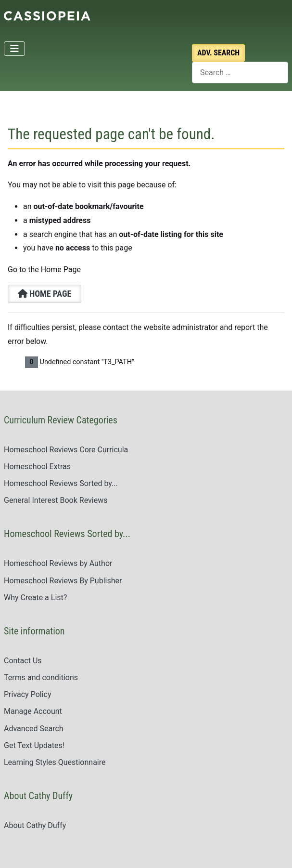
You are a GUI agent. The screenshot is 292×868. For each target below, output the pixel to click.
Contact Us (23, 661)
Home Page (44, 294)
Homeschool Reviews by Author (58, 563)
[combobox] (240, 72)
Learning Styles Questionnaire (55, 762)
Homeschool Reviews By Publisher (63, 581)
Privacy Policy (28, 694)
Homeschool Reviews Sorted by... (61, 483)
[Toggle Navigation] (14, 49)
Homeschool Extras (37, 467)
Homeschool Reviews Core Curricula (66, 450)
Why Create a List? (35, 598)
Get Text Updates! (34, 745)
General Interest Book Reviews (56, 500)
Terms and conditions (41, 677)
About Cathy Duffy (35, 825)
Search (218, 53)
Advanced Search (34, 729)
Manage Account (33, 711)
